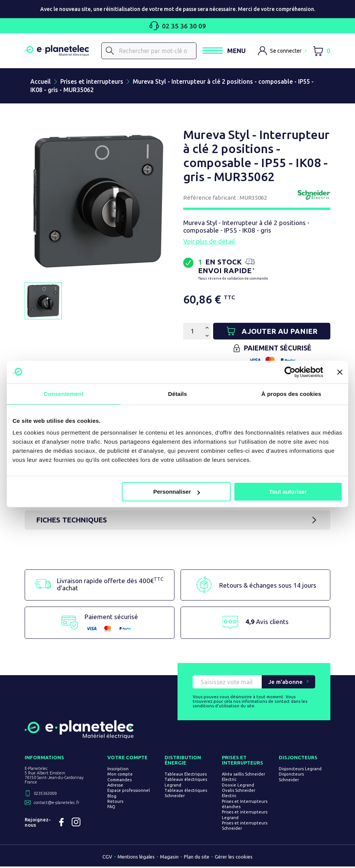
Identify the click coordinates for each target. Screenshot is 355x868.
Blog (113, 797)
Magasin (169, 858)
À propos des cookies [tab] (291, 394)
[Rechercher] (149, 51)
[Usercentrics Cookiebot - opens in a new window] (290, 372)
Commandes (120, 781)
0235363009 (45, 795)
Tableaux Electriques (186, 776)
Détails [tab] (177, 394)
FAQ (112, 808)
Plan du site (197, 858)
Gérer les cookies (234, 858)
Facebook (61, 824)
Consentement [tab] (64, 394)
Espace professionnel (129, 792)
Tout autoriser (288, 492)
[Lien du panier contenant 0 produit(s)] (321, 51)
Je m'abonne (285, 683)
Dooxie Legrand (238, 786)
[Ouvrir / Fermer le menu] (224, 51)
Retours (116, 803)
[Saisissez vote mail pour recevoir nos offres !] (227, 683)
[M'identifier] (282, 51)
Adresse (116, 787)
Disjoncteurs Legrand (301, 770)
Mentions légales (136, 858)
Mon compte (121, 776)
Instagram (77, 824)
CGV (107, 858)
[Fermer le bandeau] (340, 372)
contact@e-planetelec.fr (57, 804)
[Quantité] (192, 332)
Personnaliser (177, 492)
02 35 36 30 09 (178, 26)
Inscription (119, 770)
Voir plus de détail (209, 242)
